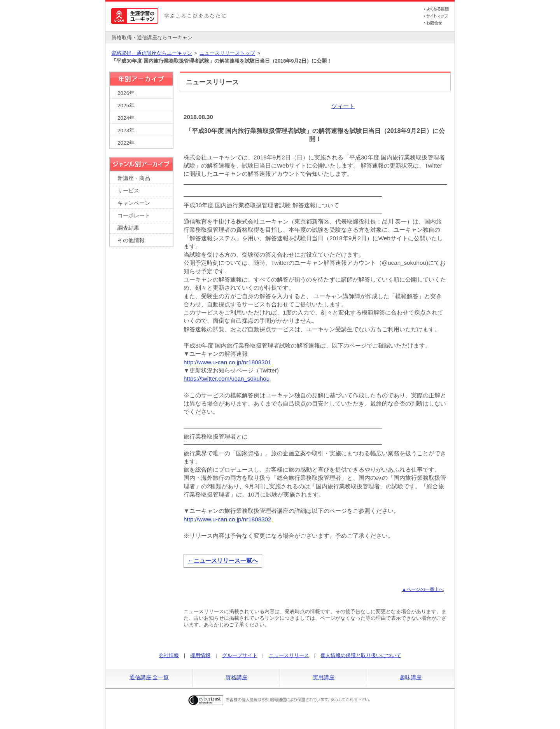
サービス (128, 191)
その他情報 (131, 240)
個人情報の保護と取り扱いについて (361, 655)
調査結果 (128, 228)
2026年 (126, 93)
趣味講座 (411, 677)
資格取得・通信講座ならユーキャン (152, 53)
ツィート (343, 106)
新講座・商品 (134, 178)
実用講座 (324, 677)
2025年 (126, 106)
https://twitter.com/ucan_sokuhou (227, 378)
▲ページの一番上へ (423, 589)
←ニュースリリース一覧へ (223, 560)
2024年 (126, 118)
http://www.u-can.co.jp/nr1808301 (227, 362)
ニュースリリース (289, 655)
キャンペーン (134, 203)
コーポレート (134, 216)
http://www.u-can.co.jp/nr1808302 (227, 519)
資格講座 (236, 677)
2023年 (126, 130)
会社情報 (169, 655)
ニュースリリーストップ (227, 53)
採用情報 (200, 655)
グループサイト (240, 655)
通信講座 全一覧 (149, 677)
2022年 (126, 143)
